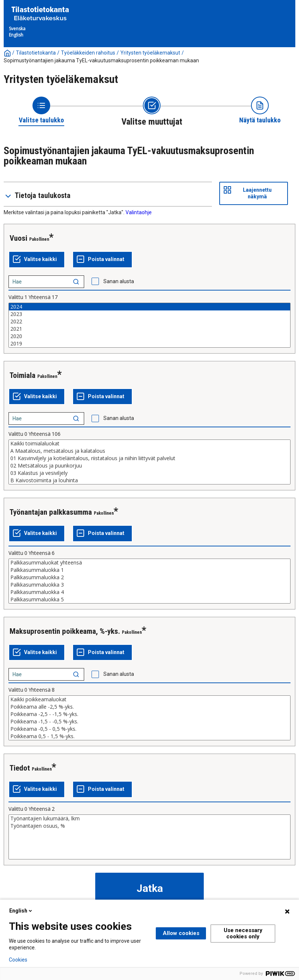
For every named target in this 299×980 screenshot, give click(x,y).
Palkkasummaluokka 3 (149, 585)
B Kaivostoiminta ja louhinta (149, 480)
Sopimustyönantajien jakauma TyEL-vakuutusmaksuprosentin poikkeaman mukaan (101, 60)
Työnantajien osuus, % (149, 826)
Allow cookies (181, 933)
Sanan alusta (119, 281)
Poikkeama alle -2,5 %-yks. (149, 707)
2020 (149, 336)
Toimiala (23, 375)
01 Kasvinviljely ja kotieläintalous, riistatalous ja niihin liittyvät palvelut (149, 458)
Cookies (18, 960)
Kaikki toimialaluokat (149, 444)
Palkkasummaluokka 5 (149, 600)
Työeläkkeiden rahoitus (88, 53)
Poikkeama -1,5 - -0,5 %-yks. (149, 722)
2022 (149, 322)
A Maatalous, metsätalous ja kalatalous (149, 451)
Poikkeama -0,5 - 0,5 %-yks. (149, 729)
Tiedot (20, 768)
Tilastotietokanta (36, 53)
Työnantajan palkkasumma (51, 512)
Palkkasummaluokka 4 (149, 592)
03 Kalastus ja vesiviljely (149, 473)
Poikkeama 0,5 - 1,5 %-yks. (149, 736)
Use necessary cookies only (243, 933)
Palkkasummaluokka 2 (149, 577)
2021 (149, 329)
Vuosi (18, 238)
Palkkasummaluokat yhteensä (149, 563)
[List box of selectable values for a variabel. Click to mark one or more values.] (149, 325)
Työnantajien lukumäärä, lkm (149, 819)
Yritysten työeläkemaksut (150, 53)
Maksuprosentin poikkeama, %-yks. (65, 631)
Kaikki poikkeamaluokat (149, 699)
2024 (149, 307)
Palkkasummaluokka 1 (149, 570)
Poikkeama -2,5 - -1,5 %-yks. (149, 714)
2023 (149, 314)
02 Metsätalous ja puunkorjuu (149, 466)
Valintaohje (139, 212)
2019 (149, 344)
